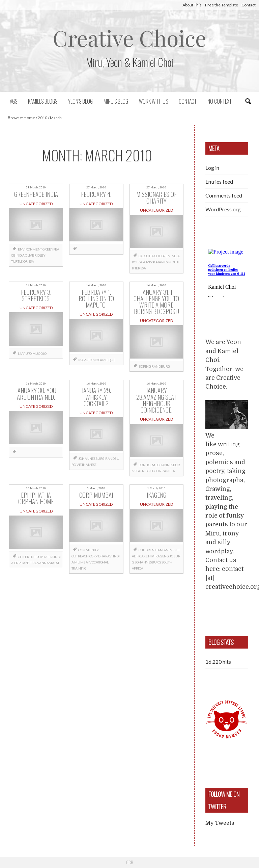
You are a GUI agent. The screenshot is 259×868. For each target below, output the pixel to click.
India (20, 255)
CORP (93, 556)
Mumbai (81, 562)
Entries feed (219, 181)
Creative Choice (130, 38)
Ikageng (162, 556)
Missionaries (157, 262)
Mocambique (104, 360)
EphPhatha (44, 557)
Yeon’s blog (80, 101)
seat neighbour (148, 471)
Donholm (147, 465)
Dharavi (105, 556)
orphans (22, 563)
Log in (212, 168)
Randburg (161, 366)
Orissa (29, 261)
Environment (30, 249)
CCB (129, 862)
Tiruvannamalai (44, 563)
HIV (151, 556)
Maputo (25, 353)
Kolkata (139, 262)
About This (192, 5)
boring (145, 366)
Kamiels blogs (43, 101)
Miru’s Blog (116, 101)
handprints (165, 550)
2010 (42, 118)
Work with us (153, 101)
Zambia (169, 471)
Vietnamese (87, 465)
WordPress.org (223, 209)
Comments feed (224, 195)
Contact (249, 5)
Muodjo (39, 353)
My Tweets (220, 823)
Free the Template (222, 5)
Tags (12, 101)
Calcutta (146, 256)
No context (220, 101)
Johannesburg (91, 458)
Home (29, 118)
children (162, 256)
